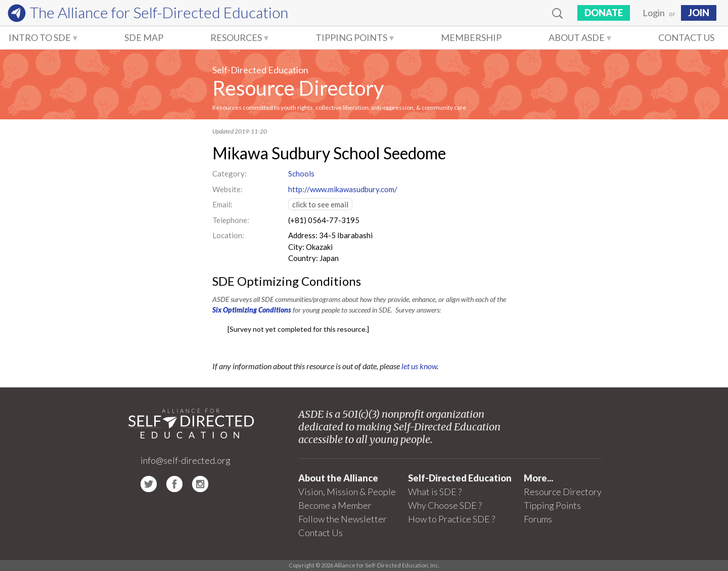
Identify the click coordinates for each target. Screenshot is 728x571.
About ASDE (577, 37)
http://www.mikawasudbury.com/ (343, 189)
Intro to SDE (40, 37)
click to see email (320, 204)
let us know (419, 366)
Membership (471, 37)
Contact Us (686, 37)
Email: (222, 204)
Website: (227, 189)
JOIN (699, 13)
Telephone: (231, 220)
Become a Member (335, 505)
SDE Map (144, 37)
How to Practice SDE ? (451, 519)
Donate (604, 13)
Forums (538, 519)
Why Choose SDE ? (445, 505)
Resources (236, 37)
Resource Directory (298, 88)
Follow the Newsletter (343, 519)
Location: (228, 235)
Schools (301, 173)
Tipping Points (351, 37)
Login (654, 13)
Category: (230, 173)
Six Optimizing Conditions (252, 310)
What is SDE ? (435, 492)
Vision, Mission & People (347, 492)
